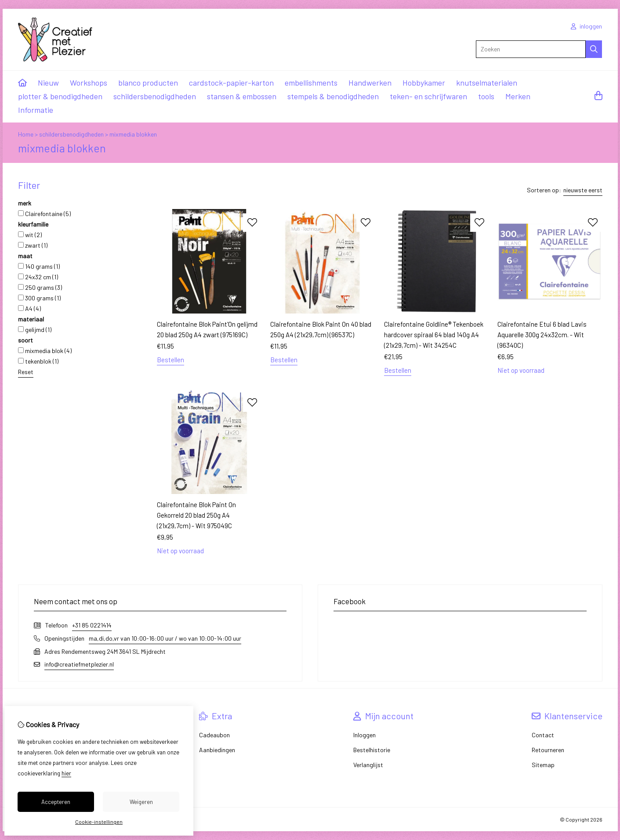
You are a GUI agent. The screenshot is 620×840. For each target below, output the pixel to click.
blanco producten (148, 83)
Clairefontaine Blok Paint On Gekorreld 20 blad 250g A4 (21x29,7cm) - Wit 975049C (196, 515)
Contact (543, 735)
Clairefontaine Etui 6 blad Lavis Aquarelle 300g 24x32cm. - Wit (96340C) (542, 335)
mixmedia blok (45, 351)
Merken (518, 96)
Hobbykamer (424, 83)
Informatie (36, 110)
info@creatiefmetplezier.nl (79, 664)
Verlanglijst (368, 765)
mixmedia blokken (133, 134)
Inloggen (364, 735)
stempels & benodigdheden (333, 96)
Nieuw (48, 83)
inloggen (586, 26)
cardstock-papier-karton (231, 83)
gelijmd (35, 330)
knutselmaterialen (487, 83)
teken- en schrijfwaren (428, 96)
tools (486, 96)
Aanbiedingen (217, 750)
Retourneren (548, 750)
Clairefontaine (44, 214)
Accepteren (56, 802)
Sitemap (543, 765)
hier (66, 773)
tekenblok (38, 361)
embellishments (311, 83)
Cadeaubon (214, 735)
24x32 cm (38, 277)
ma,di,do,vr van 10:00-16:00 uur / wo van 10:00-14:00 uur (165, 638)
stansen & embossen (242, 96)
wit (30, 235)
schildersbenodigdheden (155, 96)
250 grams (40, 287)
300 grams (39, 298)
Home (26, 134)
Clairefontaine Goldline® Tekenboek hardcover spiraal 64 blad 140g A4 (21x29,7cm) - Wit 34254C (434, 335)
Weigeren (141, 802)
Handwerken (370, 83)
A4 (29, 308)
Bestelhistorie (372, 750)
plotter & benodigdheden (60, 96)
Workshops (89, 83)
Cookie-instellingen (99, 822)
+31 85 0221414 (92, 625)
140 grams (39, 266)
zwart (33, 245)
